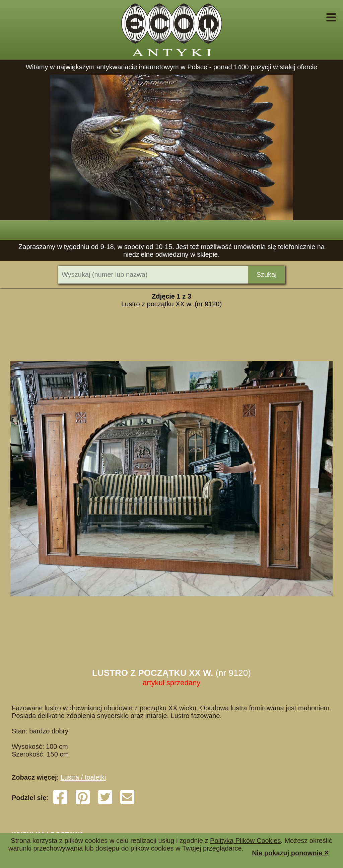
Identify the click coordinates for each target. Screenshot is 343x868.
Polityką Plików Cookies (245, 841)
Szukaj (267, 274)
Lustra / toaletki (83, 777)
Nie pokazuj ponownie (290, 852)
